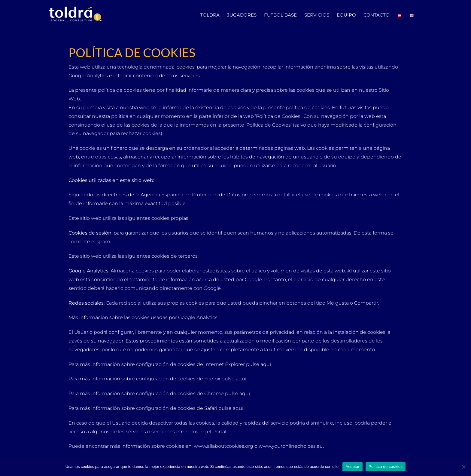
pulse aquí (259, 364)
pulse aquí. (235, 379)
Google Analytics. (198, 317)
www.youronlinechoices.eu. (291, 446)
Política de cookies (386, 467)
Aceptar (352, 467)
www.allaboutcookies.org (223, 446)
